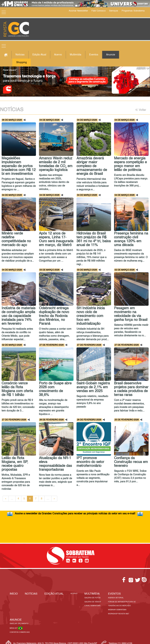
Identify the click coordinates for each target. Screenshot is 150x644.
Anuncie (111, 55)
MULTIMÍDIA (92, 594)
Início (14, 594)
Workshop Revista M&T (119, 614)
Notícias (20, 55)
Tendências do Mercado (119, 606)
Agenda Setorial (116, 598)
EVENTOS (114, 594)
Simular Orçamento (19, 624)
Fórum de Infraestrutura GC (122, 602)
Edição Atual (39, 55)
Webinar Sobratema (117, 610)
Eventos (94, 55)
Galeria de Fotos (92, 598)
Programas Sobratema (133, 11)
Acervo (58, 55)
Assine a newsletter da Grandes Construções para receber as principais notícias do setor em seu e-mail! (75, 514)
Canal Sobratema (92, 606)
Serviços (114, 11)
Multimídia (76, 55)
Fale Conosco (99, 11)
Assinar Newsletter (78, 11)
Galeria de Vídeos (93, 602)
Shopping (22, 62)
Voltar (141, 110)
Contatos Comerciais (20, 632)
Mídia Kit (14, 628)
